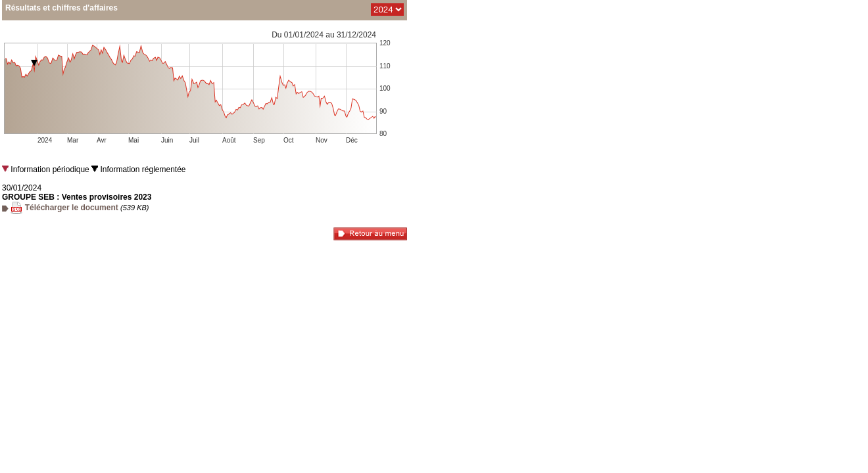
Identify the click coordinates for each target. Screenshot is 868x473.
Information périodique (46, 169)
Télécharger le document (70, 208)
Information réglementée (138, 169)
